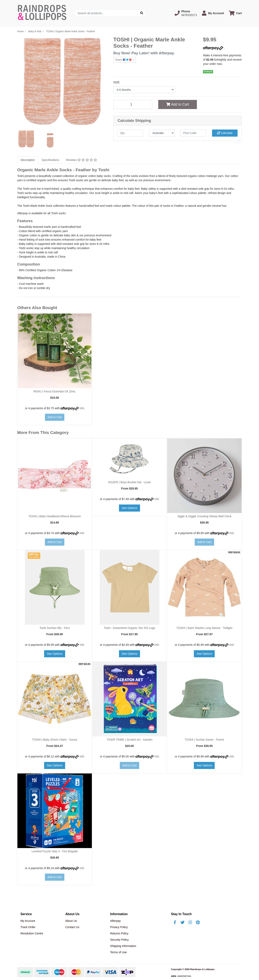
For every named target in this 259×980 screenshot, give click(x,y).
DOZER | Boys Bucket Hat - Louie (130, 482)
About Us (71, 921)
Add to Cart (177, 104)
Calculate (225, 133)
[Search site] (142, 13)
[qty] (130, 133)
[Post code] (193, 133)
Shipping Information (123, 946)
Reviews (81, 160)
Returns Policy (119, 933)
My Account (28, 921)
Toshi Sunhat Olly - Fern (55, 628)
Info (82, 408)
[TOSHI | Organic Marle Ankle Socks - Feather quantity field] (133, 104)
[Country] (162, 133)
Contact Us (72, 927)
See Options (129, 508)
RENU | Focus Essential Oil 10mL (55, 391)
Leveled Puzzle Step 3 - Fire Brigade (55, 851)
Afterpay (115, 921)
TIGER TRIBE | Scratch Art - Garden (130, 740)
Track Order (28, 927)
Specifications (50, 160)
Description (28, 160)
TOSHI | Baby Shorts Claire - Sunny (55, 740)
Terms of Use (118, 952)
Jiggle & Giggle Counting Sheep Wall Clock (204, 516)
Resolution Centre (32, 933)
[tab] (28, 160)
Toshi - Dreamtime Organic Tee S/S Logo (129, 628)
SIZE (116, 82)
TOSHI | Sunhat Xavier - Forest (204, 740)
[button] (186, 13)
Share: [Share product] (124, 60)
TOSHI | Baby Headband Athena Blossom (55, 516)
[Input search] (106, 13)
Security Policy (119, 940)
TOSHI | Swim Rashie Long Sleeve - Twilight (204, 628)
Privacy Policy (119, 927)
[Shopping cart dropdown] (235, 13)
